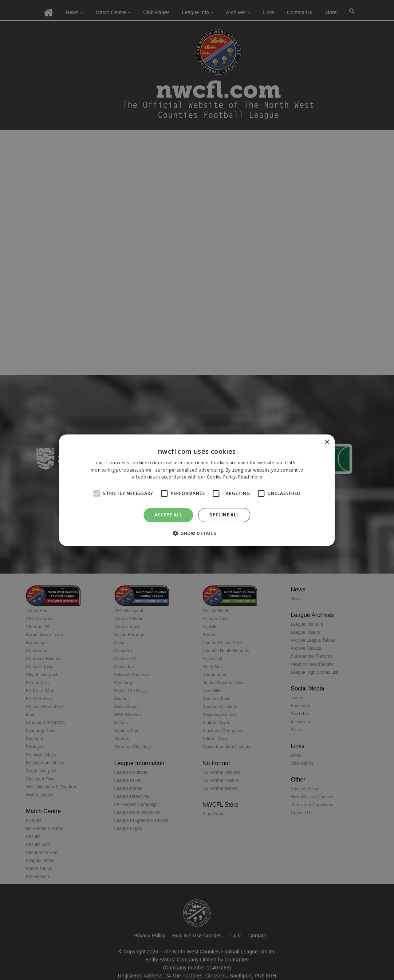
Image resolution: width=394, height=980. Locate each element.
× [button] (327, 442)
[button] (197, 533)
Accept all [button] (168, 515)
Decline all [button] (224, 515)
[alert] (197, 490)
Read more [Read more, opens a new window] (250, 477)
